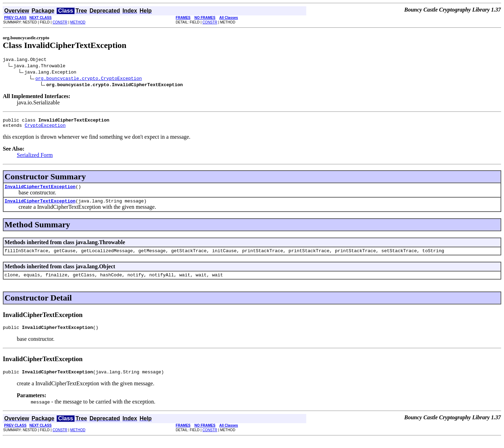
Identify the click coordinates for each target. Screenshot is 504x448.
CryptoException (45, 128)
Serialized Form (35, 158)
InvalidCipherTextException (40, 191)
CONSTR (60, 22)
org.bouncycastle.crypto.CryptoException (89, 79)
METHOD (78, 22)
